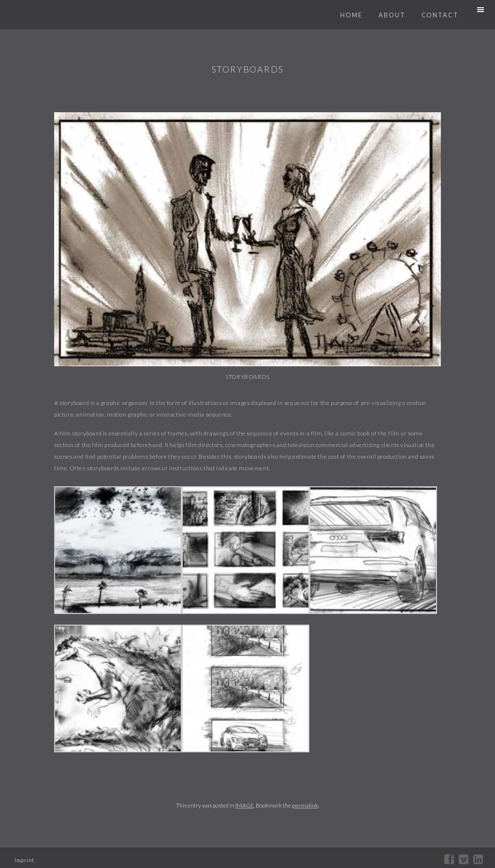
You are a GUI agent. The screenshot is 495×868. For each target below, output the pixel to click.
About (392, 15)
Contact (440, 15)
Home (351, 15)
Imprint (24, 860)
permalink (305, 805)
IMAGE (245, 805)
